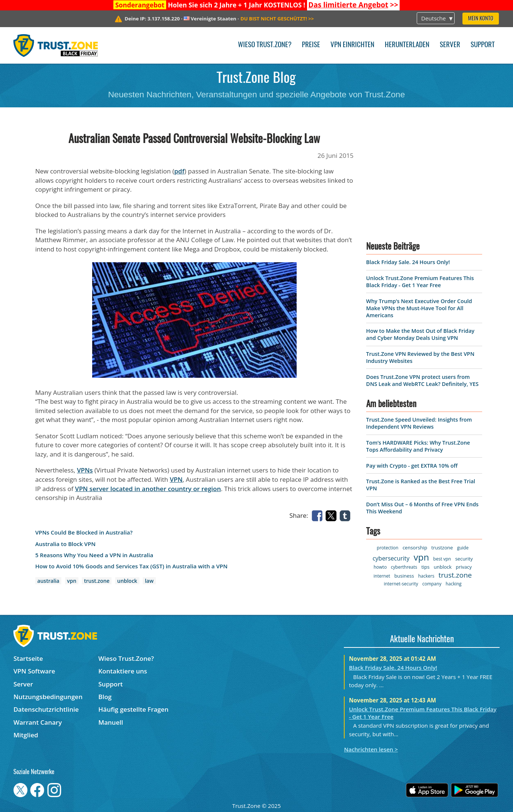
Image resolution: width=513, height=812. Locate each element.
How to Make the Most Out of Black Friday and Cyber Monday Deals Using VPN (420, 334)
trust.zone (97, 581)
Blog (105, 697)
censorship (415, 548)
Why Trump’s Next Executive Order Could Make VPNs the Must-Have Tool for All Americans (419, 308)
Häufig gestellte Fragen (134, 709)
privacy (464, 567)
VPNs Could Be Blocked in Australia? (84, 532)
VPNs (85, 470)
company (432, 584)
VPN (176, 479)
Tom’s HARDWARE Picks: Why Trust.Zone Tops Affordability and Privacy (418, 446)
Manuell (111, 722)
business (404, 576)
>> (353, 5)
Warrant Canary (38, 722)
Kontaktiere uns (123, 671)
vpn (72, 581)
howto (380, 567)
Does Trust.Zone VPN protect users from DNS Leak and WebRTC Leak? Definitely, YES (422, 380)
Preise (311, 45)
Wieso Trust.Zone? (265, 45)
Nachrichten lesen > (371, 749)
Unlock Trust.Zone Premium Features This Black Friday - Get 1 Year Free (420, 282)
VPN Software (34, 671)
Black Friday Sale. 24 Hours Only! (408, 262)
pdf (179, 171)
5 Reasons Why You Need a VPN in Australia (94, 555)
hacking (454, 584)
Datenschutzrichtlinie (46, 709)
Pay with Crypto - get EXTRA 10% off (412, 466)
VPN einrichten (352, 45)
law (149, 581)
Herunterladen (407, 45)
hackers (426, 576)
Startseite (28, 658)
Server (450, 45)
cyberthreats (404, 567)
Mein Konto (481, 19)
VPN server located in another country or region (148, 489)
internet (382, 576)
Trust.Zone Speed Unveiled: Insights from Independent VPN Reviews (419, 423)
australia (48, 581)
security (464, 559)
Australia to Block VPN (65, 544)
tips (425, 567)
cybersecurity (391, 558)
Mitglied (26, 735)
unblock (127, 581)
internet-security (401, 584)
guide (463, 548)
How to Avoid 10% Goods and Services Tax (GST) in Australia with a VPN (131, 566)
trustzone (442, 548)
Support (483, 45)
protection (388, 548)
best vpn (442, 559)
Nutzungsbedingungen (48, 697)
